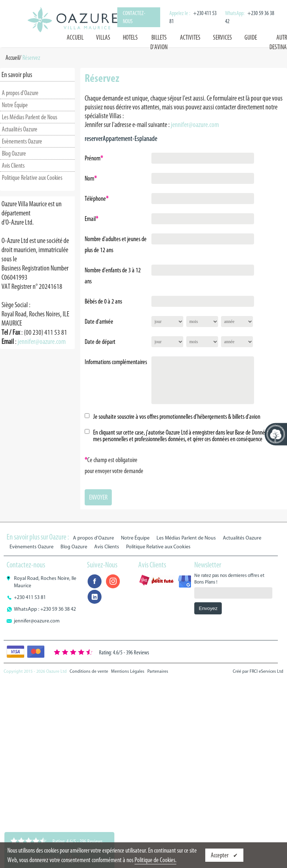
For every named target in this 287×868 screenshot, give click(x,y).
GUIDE (251, 37)
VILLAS (103, 37)
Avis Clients (13, 166)
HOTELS (130, 37)
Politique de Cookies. (155, 860)
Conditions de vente (89, 671)
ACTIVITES (190, 37)
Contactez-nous (134, 17)
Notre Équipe (15, 105)
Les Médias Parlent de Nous (30, 117)
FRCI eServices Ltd (266, 671)
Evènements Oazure (22, 141)
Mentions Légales (128, 671)
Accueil (75, 37)
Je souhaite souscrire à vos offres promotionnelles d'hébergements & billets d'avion (177, 417)
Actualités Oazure (20, 129)
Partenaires (158, 671)
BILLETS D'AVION (159, 42)
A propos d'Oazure (20, 93)
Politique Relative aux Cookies (32, 178)
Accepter (220, 855)
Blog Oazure (14, 153)
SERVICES (222, 37)
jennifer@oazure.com (42, 341)
